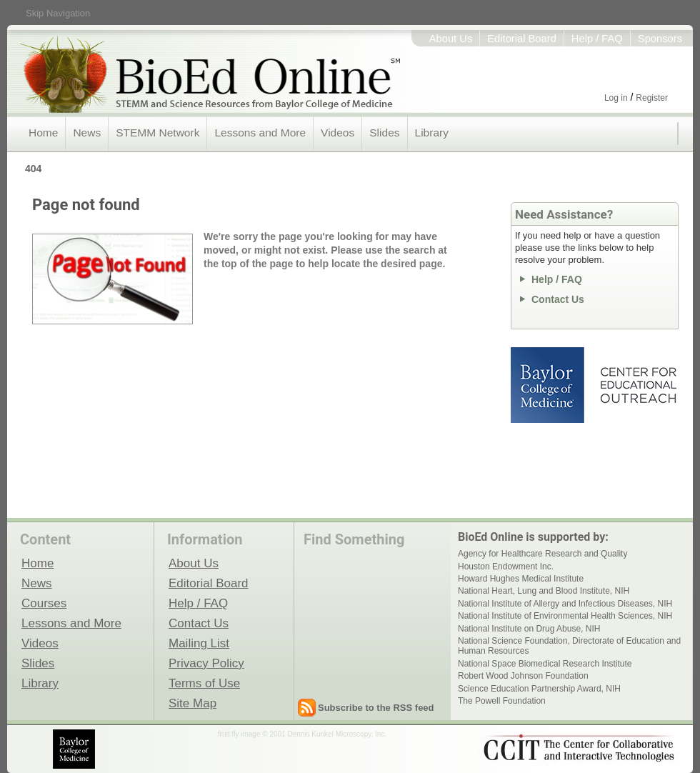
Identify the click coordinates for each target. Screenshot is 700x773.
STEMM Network (157, 133)
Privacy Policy (206, 663)
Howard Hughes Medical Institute (521, 579)
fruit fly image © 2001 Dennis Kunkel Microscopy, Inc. (302, 734)
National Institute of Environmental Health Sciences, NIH (565, 616)
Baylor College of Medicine (549, 385)
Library (432, 133)
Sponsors (660, 39)
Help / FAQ (597, 39)
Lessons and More (260, 133)
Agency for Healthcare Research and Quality (542, 554)
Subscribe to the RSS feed (376, 708)
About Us (451, 39)
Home (43, 133)
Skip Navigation (58, 13)
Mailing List (199, 643)
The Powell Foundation (502, 701)
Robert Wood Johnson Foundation (523, 676)
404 (33, 169)
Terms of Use (204, 683)
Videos (337, 133)
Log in (616, 98)
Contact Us (558, 299)
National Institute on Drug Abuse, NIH (529, 629)
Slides (384, 133)
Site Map (192, 703)
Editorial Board (522, 39)
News (87, 133)
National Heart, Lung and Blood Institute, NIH (544, 591)
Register (652, 98)
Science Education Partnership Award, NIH (539, 689)
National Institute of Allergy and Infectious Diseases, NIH (565, 604)
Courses (44, 603)
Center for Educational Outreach (637, 385)
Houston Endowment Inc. (506, 567)
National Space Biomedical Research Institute (545, 664)
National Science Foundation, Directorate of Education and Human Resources (569, 646)
